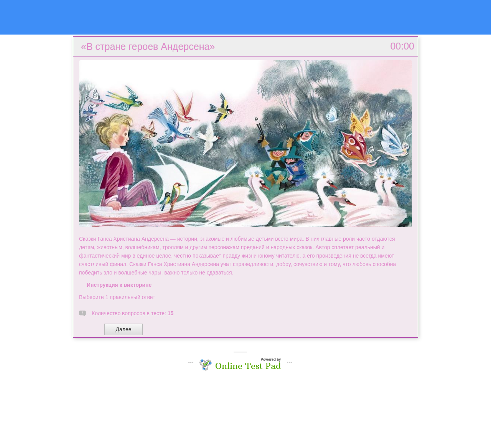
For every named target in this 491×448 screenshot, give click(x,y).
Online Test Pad (248, 366)
